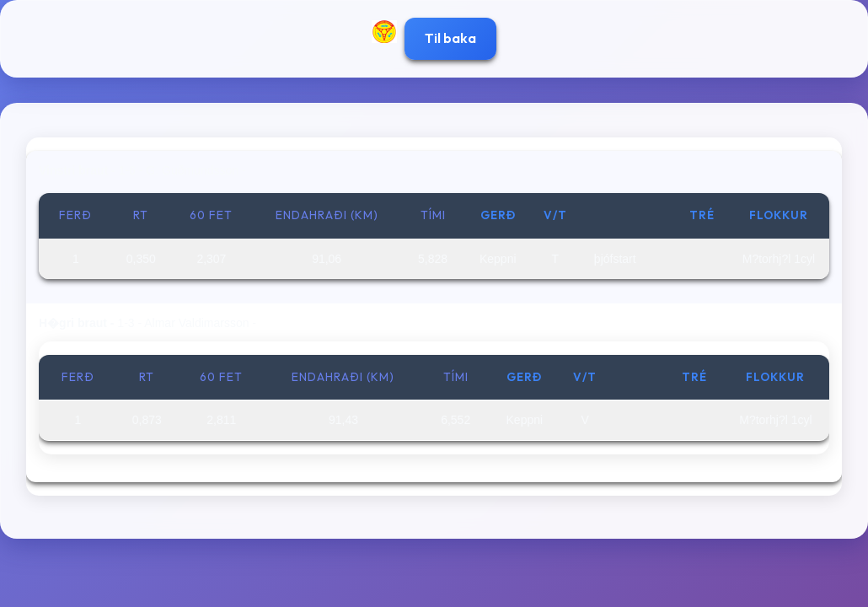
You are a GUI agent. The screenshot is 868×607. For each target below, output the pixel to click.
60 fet (211, 215)
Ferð (75, 215)
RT (141, 215)
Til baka (450, 38)
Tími (433, 215)
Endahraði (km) (327, 215)
